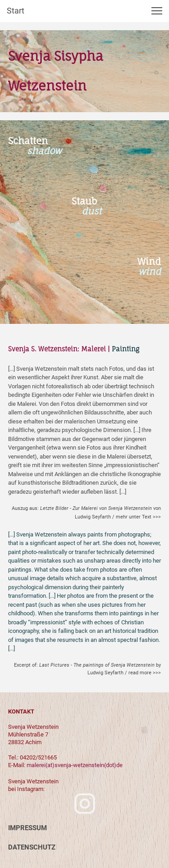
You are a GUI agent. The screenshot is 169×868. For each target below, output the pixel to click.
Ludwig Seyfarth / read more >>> (124, 673)
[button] (157, 11)
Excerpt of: (87, 665)
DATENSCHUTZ (32, 847)
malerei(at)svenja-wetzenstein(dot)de (75, 765)
